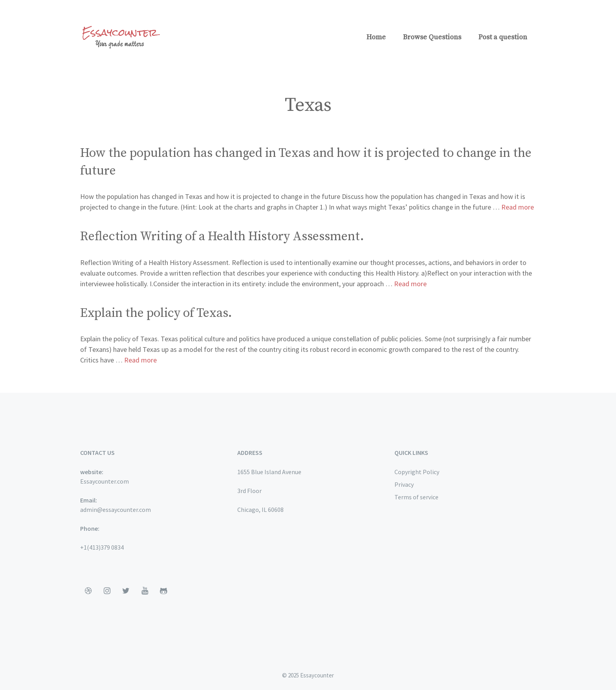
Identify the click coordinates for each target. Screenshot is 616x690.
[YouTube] (145, 591)
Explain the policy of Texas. (156, 313)
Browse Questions (432, 37)
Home (376, 37)
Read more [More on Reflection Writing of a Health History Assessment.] (410, 284)
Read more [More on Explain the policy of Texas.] (140, 360)
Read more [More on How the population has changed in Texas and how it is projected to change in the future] (518, 207)
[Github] (163, 591)
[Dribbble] (88, 591)
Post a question (503, 37)
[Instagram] (107, 591)
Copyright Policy (417, 472)
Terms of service (416, 497)
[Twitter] (126, 591)
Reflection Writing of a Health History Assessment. (222, 237)
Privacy (404, 484)
